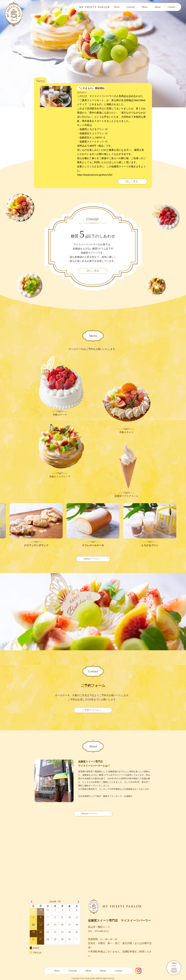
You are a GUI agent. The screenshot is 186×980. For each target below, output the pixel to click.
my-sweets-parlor (89, 978)
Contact (172, 7)
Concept (131, 7)
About (158, 7)
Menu (145, 7)
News (117, 7)
